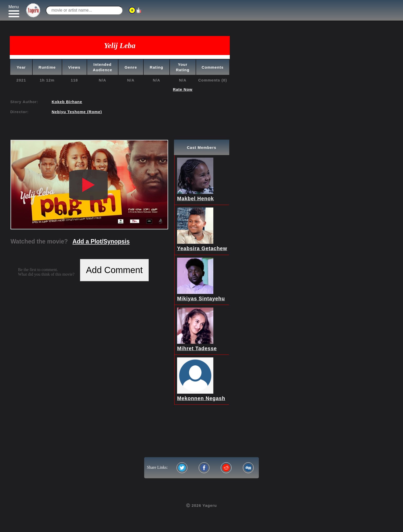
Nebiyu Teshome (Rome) (77, 112)
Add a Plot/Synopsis (101, 241)
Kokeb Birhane (67, 102)
